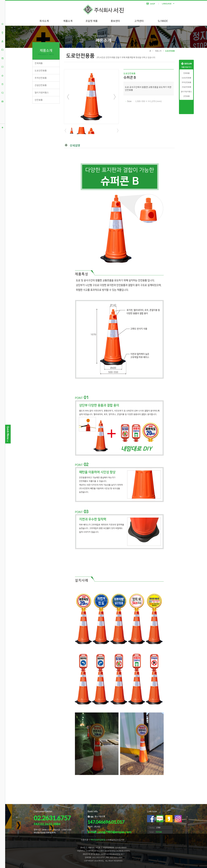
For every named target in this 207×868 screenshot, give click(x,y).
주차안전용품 (186, 82)
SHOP (151, 4)
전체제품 (186, 73)
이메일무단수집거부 (116, 840)
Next (114, 97)
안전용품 (186, 96)
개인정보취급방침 (98, 840)
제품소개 (68, 21)
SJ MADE (163, 21)
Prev (68, 97)
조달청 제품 (92, 21)
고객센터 (139, 21)
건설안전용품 (186, 87)
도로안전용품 (186, 78)
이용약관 (85, 840)
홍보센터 (115, 21)
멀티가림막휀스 (186, 92)
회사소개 (44, 21)
